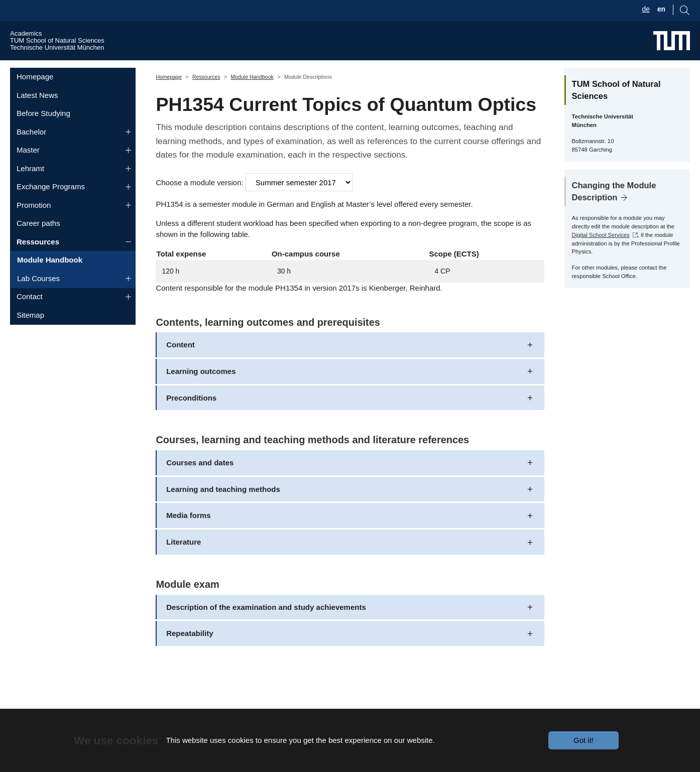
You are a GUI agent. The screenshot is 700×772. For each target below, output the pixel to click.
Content (181, 364)
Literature (184, 561)
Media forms (188, 534)
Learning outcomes (201, 390)
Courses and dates (200, 481)
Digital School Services (601, 253)
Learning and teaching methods (223, 508)
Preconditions (191, 416)
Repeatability (190, 652)
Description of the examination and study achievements (266, 626)
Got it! (584, 740)
